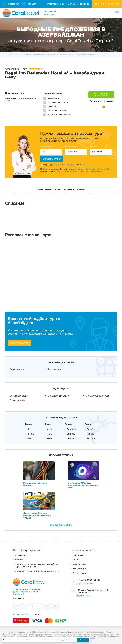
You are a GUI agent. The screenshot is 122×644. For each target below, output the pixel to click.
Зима (88, 424)
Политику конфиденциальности (91, 169)
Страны (76, 560)
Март (29, 429)
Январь (90, 434)
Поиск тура (78, 555)
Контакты (20, 560)
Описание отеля (49, 190)
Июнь (50, 429)
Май (29, 438)
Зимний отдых (79, 569)
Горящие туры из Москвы (25, 589)
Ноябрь (70, 438)
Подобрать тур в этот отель (101, 95)
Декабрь (91, 429)
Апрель (30, 434)
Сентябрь (71, 429)
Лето (48, 424)
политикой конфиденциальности (62, 640)
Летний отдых (79, 573)
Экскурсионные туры (97, 396)
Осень (68, 424)
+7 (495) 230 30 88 (78, 4)
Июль (49, 434)
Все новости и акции (61, 525)
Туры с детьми (17, 400)
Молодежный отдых (58, 396)
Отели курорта (17, 369)
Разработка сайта (22, 615)
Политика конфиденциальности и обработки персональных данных (37, 565)
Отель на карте (74, 190)
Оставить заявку (19, 343)
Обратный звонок (85, 584)
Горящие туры (79, 564)
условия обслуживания (96, 632)
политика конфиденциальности (70, 632)
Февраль (91, 438)
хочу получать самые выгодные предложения (63, 165)
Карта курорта (54, 369)
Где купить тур (83, 595)
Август (50, 438)
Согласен (83, 640)
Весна (29, 424)
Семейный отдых (19, 396)
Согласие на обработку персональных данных (79, 171)
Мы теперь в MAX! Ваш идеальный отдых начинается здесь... (83, 485)
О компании (21, 555)
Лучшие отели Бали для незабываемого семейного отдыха (37, 516)
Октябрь (71, 434)
